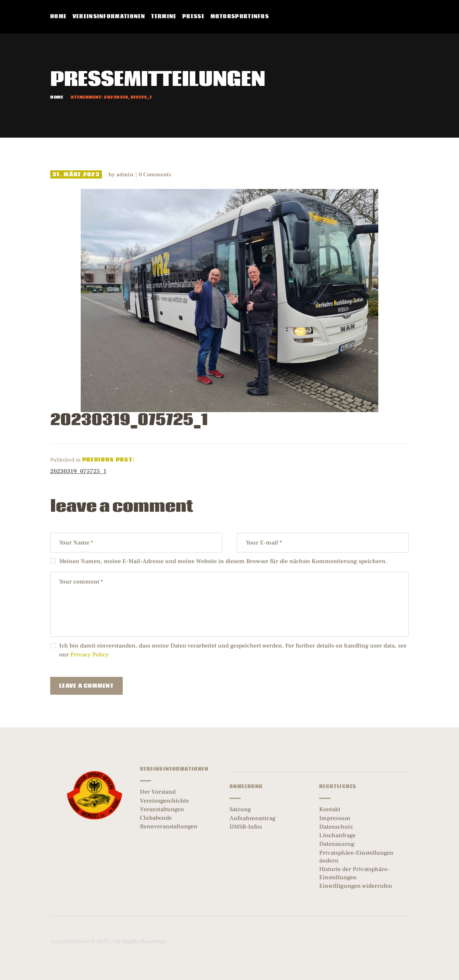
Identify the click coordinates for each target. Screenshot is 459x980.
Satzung (240, 809)
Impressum (335, 818)
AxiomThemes (70, 941)
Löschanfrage (337, 835)
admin (126, 175)
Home (57, 97)
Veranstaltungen (162, 809)
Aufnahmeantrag (253, 818)
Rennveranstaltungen (169, 826)
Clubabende (156, 818)
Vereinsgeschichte (164, 801)
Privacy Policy (89, 655)
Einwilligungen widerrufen (356, 886)
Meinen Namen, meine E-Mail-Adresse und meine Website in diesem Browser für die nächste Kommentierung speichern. (223, 561)
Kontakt (330, 809)
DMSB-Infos (246, 827)
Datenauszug (337, 844)
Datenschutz (336, 827)
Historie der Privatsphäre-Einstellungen (354, 873)
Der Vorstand (158, 792)
